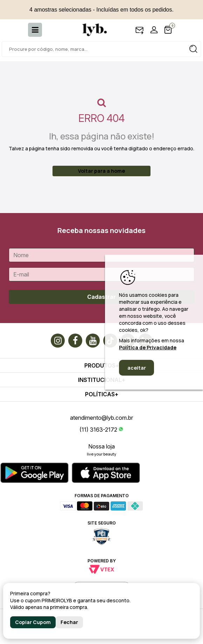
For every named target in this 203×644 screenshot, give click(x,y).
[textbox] (101, 49)
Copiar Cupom (33, 622)
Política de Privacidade (148, 347)
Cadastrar (101, 297)
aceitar (137, 368)
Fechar (69, 622)
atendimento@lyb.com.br (101, 418)
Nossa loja (101, 446)
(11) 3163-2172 (98, 430)
